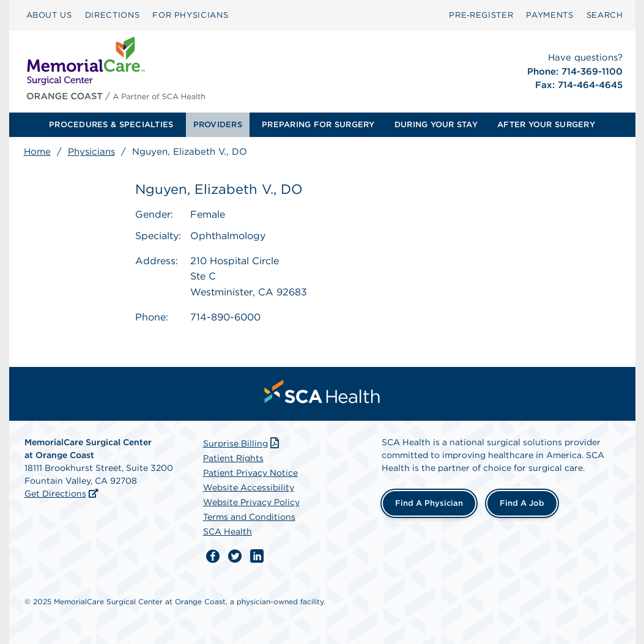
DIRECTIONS (113, 15)
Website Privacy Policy (251, 502)
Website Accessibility (249, 487)
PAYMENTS (550, 15)
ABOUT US (49, 15)
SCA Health (228, 531)
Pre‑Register (481, 15)
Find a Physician (429, 503)
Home (37, 152)
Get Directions (55, 494)
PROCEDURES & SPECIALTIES (111, 124)
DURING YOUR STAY (436, 124)
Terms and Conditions (249, 517)
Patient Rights (233, 458)
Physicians (91, 152)
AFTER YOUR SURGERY (546, 124)
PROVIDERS (218, 124)
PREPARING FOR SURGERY (318, 124)
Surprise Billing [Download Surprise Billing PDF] (242, 443)
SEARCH (605, 15)
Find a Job (522, 503)
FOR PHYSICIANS (190, 15)
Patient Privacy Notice (250, 473)
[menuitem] (49, 15)
